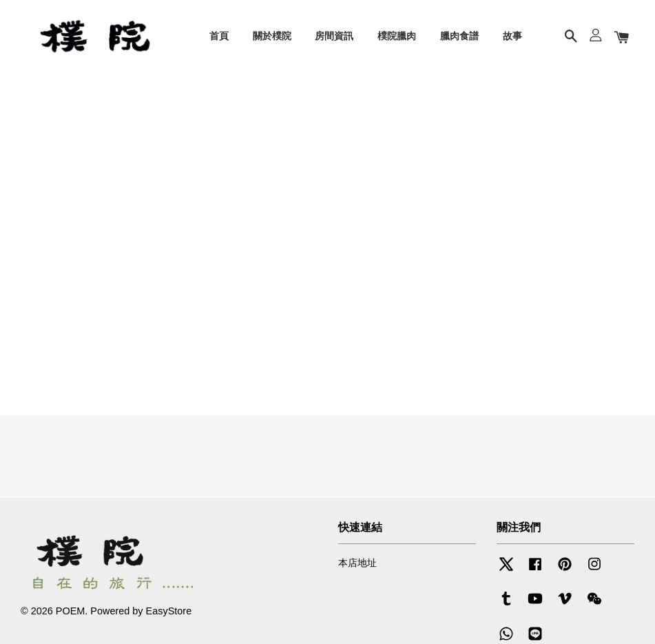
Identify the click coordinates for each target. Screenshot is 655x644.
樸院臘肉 (397, 36)
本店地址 (357, 563)
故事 (512, 36)
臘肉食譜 (459, 36)
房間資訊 (334, 36)
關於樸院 (272, 36)
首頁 (219, 36)
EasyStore (169, 611)
